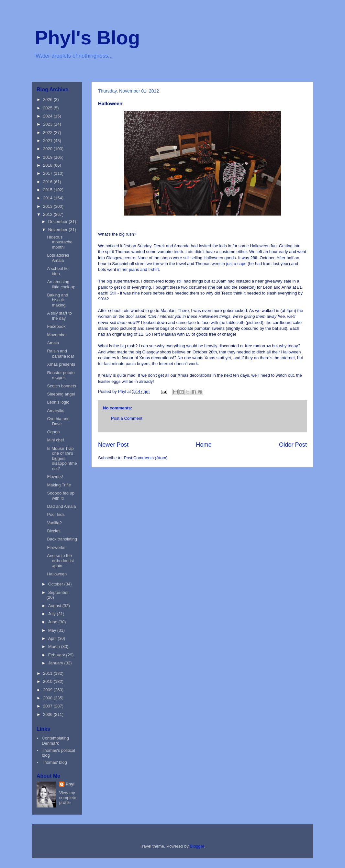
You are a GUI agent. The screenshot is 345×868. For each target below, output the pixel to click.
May (53, 630)
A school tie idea (58, 271)
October (56, 584)
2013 (48, 206)
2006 (48, 714)
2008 (48, 698)
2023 (48, 124)
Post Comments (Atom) (146, 458)
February (57, 655)
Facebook (56, 326)
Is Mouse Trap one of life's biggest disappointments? (62, 458)
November (59, 230)
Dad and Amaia (61, 506)
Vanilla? (54, 523)
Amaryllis (56, 411)
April (53, 638)
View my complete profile (68, 798)
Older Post (293, 445)
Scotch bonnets (61, 386)
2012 (48, 214)
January (56, 663)
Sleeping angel (61, 394)
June (53, 622)
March (55, 646)
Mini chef (55, 440)
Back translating (62, 539)
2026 (48, 100)
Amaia (53, 343)
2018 (48, 165)
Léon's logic (58, 402)
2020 (48, 149)
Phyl (70, 784)
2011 (48, 673)
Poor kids (56, 514)
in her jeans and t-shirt (138, 269)
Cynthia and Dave (58, 421)
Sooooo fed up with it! (61, 496)
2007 (48, 706)
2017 (48, 173)
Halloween (57, 574)
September (59, 592)
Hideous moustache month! (60, 242)
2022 (48, 133)
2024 (48, 116)
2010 (48, 681)
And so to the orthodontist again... (60, 561)
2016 (48, 182)
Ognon (53, 432)
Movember (57, 335)
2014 (48, 198)
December (59, 222)
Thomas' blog (54, 762)
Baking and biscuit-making (57, 300)
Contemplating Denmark (55, 741)
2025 (48, 108)
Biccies (54, 531)
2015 (48, 190)
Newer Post (113, 445)
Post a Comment (127, 418)
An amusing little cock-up (61, 284)
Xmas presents (61, 364)
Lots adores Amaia (58, 258)
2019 (48, 157)
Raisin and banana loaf (60, 354)
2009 (48, 690)
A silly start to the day (59, 316)
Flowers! (55, 477)
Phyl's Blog (87, 38)
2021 (48, 141)
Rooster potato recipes (61, 375)
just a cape (236, 264)
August (55, 606)
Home (204, 445)
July (53, 614)
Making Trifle (59, 485)
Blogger (197, 846)
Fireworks (56, 547)
